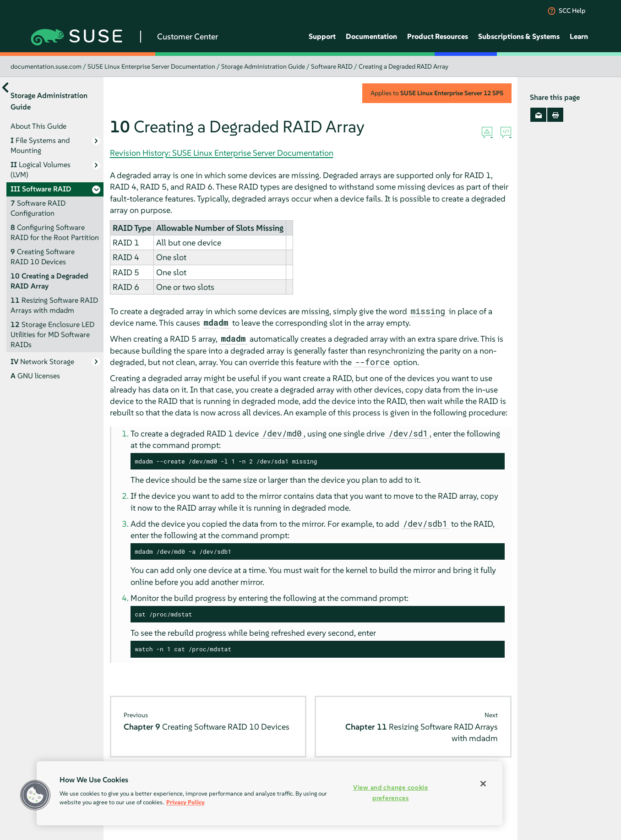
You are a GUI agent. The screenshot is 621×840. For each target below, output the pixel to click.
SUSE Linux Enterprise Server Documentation (151, 66)
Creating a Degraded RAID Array (403, 66)
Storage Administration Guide (263, 66)
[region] (270, 793)
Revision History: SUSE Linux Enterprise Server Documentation (222, 153)
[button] (35, 795)
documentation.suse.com (46, 66)
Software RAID (332, 66)
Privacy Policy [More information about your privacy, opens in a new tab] (185, 802)
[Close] (483, 784)
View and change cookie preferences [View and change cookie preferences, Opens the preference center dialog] (391, 793)
